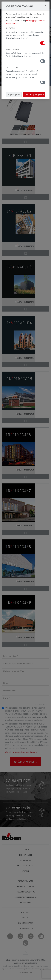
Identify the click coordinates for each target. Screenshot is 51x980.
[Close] (45, 5)
